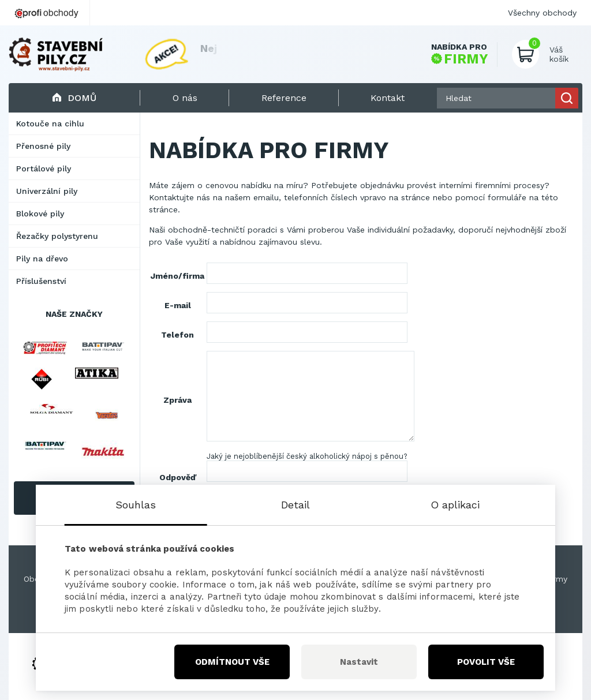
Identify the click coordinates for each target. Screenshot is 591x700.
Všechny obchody (542, 13)
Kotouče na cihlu (50, 123)
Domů (74, 98)
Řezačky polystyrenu (57, 236)
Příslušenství (41, 281)
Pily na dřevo (42, 259)
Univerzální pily (47, 191)
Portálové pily (44, 169)
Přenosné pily (43, 146)
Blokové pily (40, 214)
